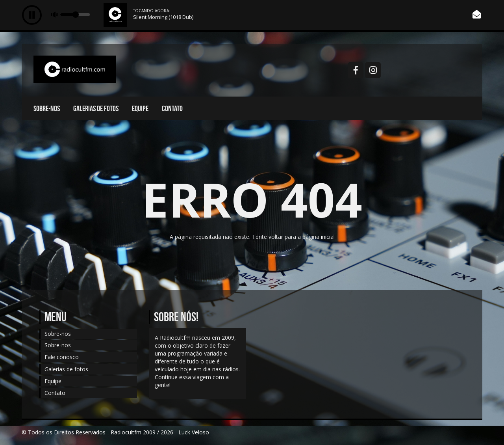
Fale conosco (62, 357)
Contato (172, 108)
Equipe (140, 108)
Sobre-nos (47, 108)
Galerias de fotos (96, 108)
